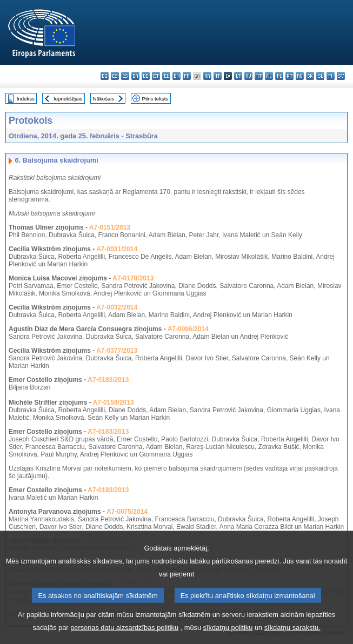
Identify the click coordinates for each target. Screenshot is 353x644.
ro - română (300, 76)
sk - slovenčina (310, 76)
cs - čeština (125, 76)
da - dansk (135, 76)
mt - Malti (259, 76)
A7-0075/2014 (127, 512)
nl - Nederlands (269, 76)
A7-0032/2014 (117, 307)
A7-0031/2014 (117, 249)
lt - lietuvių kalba (238, 76)
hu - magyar (248, 76)
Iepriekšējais (68, 99)
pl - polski (279, 76)
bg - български (105, 76)
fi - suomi (331, 76)
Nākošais (104, 99)
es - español (115, 76)
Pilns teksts (155, 99)
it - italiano (218, 76)
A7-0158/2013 (114, 403)
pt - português (289, 76)
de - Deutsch (146, 76)
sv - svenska (341, 76)
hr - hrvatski (207, 76)
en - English (176, 76)
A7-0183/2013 (108, 380)
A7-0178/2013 (133, 278)
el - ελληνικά (166, 76)
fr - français (187, 76)
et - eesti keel (156, 76)
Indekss (26, 99)
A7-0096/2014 (188, 329)
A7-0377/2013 (117, 351)
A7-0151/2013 (110, 227)
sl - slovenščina (320, 76)
